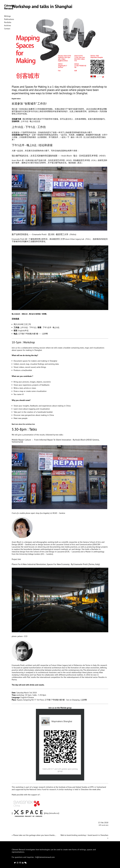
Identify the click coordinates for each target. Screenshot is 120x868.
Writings (7, 16)
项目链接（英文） (76, 163)
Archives (8, 25)
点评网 (45, 334)
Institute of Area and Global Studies (73, 787)
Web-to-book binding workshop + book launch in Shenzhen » (84, 837)
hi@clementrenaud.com (45, 857)
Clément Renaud (9, 7)
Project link (16, 559)
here (33, 424)
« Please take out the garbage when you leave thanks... (34, 835)
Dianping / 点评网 (79, 700)
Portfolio (8, 22)
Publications (9, 19)
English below (16, 99)
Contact (7, 29)
